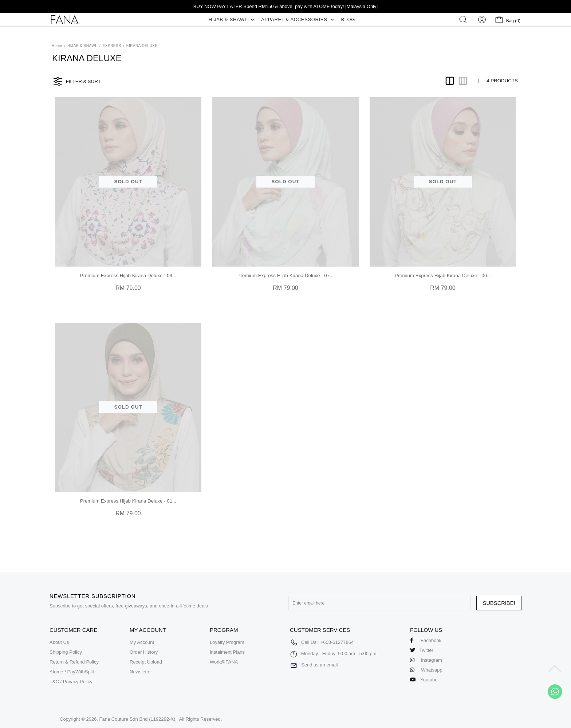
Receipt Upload (146, 662)
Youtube (424, 680)
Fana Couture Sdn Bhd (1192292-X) (137, 719)
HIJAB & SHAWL (231, 19)
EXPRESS (112, 46)
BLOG (348, 19)
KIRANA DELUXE (142, 46)
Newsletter (141, 672)
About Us (59, 642)
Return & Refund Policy (74, 662)
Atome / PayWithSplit (72, 672)
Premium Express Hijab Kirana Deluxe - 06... (443, 276)
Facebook (426, 640)
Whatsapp (426, 670)
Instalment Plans (227, 652)
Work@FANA (224, 662)
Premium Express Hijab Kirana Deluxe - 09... (128, 276)
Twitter (422, 650)
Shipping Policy (66, 652)
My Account (142, 642)
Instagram (426, 660)
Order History (144, 652)
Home (57, 46)
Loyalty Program (227, 642)
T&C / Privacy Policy (71, 682)
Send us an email (319, 665)
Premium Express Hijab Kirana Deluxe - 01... (128, 501)
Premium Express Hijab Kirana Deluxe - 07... (285, 276)
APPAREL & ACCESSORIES (297, 19)
